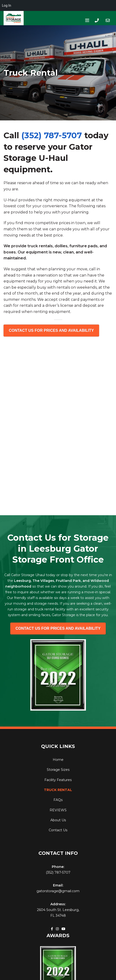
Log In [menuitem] (6, 5)
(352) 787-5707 (52, 135)
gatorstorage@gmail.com (58, 891)
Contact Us (58, 830)
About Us (58, 820)
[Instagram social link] (57, 929)
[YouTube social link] (63, 929)
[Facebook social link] (52, 929)
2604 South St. (49, 910)
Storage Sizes (58, 770)
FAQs (58, 800)
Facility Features (58, 780)
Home (58, 760)
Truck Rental (58, 790)
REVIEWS (58, 810)
